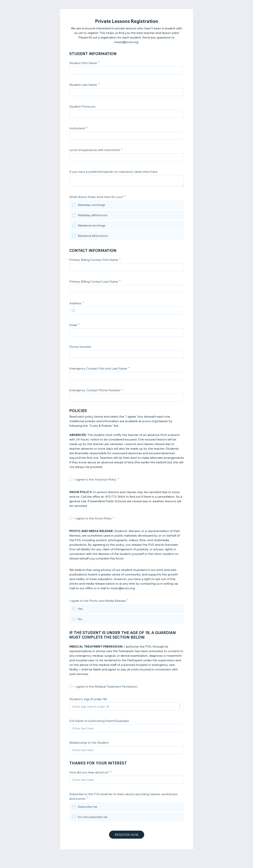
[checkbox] (127, 205)
